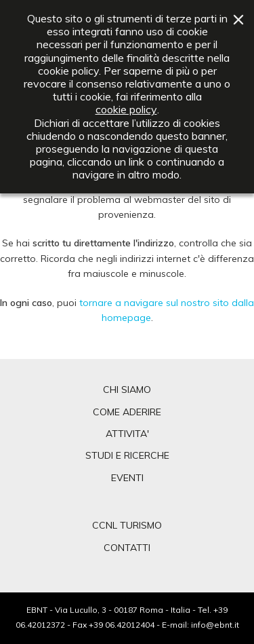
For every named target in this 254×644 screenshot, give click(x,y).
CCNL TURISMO (127, 525)
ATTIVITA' (127, 434)
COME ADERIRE (127, 412)
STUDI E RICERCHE (127, 455)
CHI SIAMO (127, 390)
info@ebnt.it (215, 625)
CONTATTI (127, 548)
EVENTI (127, 478)
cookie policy (126, 110)
